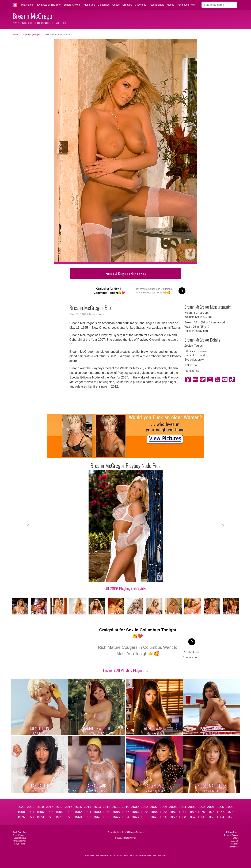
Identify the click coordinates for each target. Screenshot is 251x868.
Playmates (27, 5)
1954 (220, 817)
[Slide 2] (104, 577)
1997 (31, 812)
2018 (50, 807)
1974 (31, 817)
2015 (78, 807)
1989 (107, 812)
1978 (211, 812)
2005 (173, 807)
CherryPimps (18, 835)
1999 (230, 807)
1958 (182, 817)
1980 (192, 812)
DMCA (236, 838)
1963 (135, 817)
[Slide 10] (154, 577)
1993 (69, 812)
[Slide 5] (122, 577)
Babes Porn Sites (144, 855)
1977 (220, 812)
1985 (144, 812)
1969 (78, 817)
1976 (230, 812)
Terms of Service (231, 835)
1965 (116, 817)
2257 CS (235, 841)
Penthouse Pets (186, 5)
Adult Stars (89, 5)
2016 (69, 807)
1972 (50, 817)
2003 (192, 807)
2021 (21, 807)
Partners (235, 844)
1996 (40, 812)
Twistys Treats (19, 844)
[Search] (219, 5)
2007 (154, 807)
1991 (88, 812)
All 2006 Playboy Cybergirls (125, 588)
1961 (154, 817)
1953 (230, 817)
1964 (126, 817)
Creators (127, 5)
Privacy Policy (232, 832)
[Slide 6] (129, 577)
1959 (173, 817)
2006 (46, 35)
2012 (107, 807)
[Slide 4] (116, 577)
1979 (201, 812)
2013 (97, 807)
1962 (144, 817)
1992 (78, 812)
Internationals (156, 5)
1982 (173, 812)
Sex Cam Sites (159, 855)
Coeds (116, 5)
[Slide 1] (97, 577)
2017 (59, 807)
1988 (116, 812)
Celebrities (104, 5)
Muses (170, 5)
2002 (201, 807)
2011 (116, 807)
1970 (69, 817)
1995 (50, 812)
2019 (40, 807)
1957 (192, 817)
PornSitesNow (102, 855)
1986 (135, 812)
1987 (126, 812)
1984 (154, 812)
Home (16, 35)
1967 (97, 817)
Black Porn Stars (20, 832)
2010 (126, 807)
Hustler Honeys (19, 838)
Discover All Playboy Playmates (125, 670)
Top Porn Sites (116, 855)
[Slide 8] (141, 577)
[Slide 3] (110, 577)
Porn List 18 (129, 855)
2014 (88, 807)
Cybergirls (140, 5)
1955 (211, 817)
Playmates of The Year (48, 5)
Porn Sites (90, 855)
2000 (220, 807)
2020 (31, 807)
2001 (211, 807)
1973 (40, 817)
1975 (21, 817)
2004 (182, 807)
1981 (182, 812)
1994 (59, 812)
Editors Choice (72, 5)
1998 (21, 812)
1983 (163, 812)
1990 (97, 812)
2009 (135, 807)
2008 (144, 807)
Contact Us (234, 847)
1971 (59, 817)
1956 (201, 817)
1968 (88, 817)
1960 (163, 817)
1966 (107, 817)
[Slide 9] (147, 577)
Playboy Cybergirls (31, 35)
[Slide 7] (135, 577)
